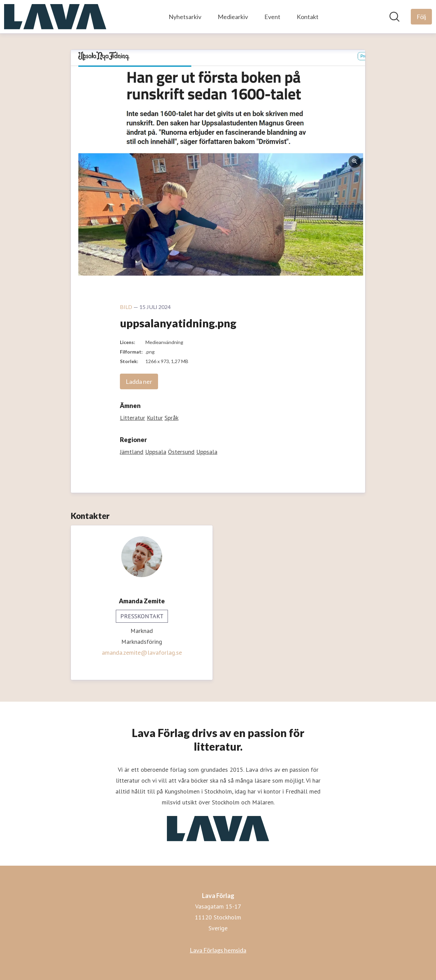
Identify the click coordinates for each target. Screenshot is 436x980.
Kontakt (308, 17)
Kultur (155, 418)
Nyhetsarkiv (185, 17)
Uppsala (156, 452)
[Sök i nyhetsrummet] (394, 17)
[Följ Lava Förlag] (421, 17)
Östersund (181, 452)
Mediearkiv (233, 17)
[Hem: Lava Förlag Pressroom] (55, 17)
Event (272, 17)
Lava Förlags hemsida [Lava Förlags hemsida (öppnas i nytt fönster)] (218, 950)
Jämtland (132, 452)
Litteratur (133, 418)
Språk (172, 418)
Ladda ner (139, 381)
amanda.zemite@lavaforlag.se (142, 652)
